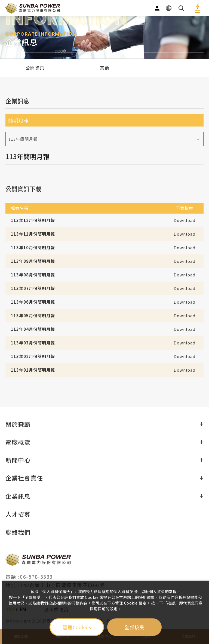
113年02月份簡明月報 (33, 356)
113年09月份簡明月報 (33, 261)
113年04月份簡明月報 (33, 329)
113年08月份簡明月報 (33, 275)
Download (185, 219)
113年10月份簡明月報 (33, 247)
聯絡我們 (18, 532)
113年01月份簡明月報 (33, 370)
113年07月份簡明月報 (33, 288)
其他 (104, 68)
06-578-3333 (36, 577)
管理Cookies (77, 627)
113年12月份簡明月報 (33, 220)
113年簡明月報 (23, 139)
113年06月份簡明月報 (33, 302)
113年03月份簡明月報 (33, 343)
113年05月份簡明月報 (33, 315)
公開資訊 (35, 68)
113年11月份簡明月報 (33, 234)
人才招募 (18, 514)
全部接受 (134, 627)
